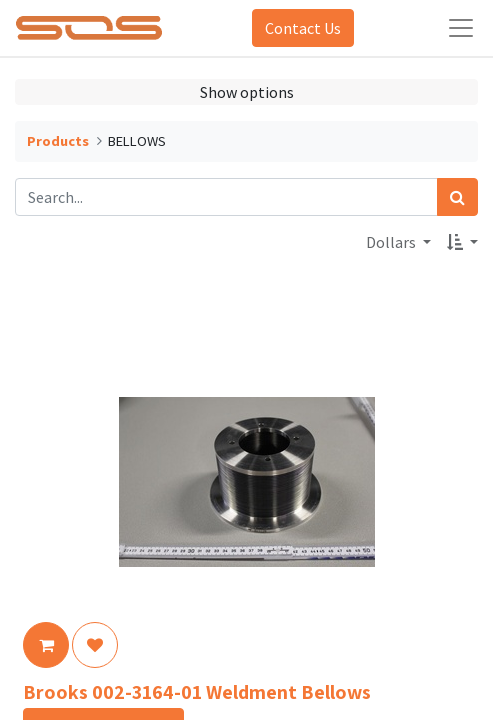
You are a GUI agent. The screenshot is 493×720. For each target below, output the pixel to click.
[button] (462, 242)
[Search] (457, 197)
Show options (247, 92)
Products (58, 141)
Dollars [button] (392, 242)
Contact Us (303, 28)
